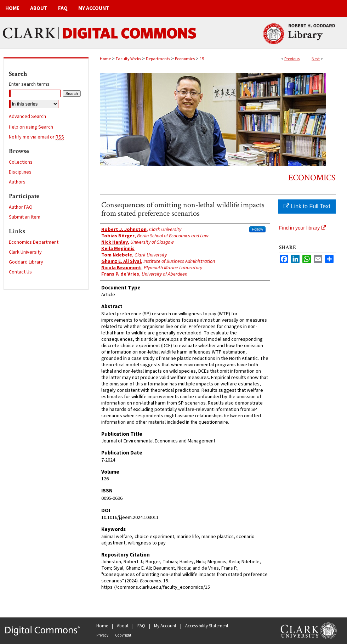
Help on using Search (31, 127)
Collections (21, 162)
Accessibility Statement (207, 626)
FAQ (141, 626)
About (123, 626)
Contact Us (20, 272)
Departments (158, 59)
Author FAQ (21, 207)
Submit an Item (25, 217)
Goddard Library (26, 262)
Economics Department (34, 242)
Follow (257, 229)
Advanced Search (27, 117)
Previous (292, 59)
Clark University (25, 252)
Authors (17, 182)
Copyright (123, 635)
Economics (185, 59)
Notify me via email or (36, 137)
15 (202, 59)
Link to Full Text (307, 206)
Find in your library (303, 228)
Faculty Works (128, 59)
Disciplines (20, 172)
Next (316, 59)
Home (105, 59)
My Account (165, 626)
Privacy (102, 635)
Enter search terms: (30, 84)
